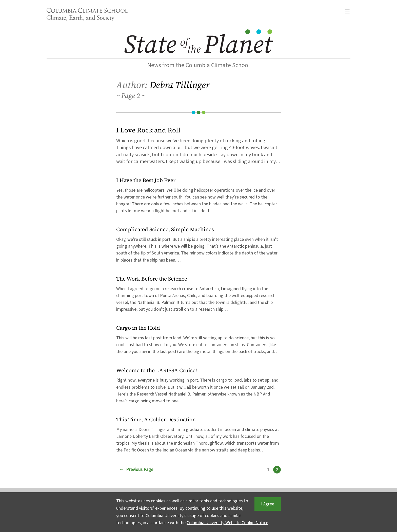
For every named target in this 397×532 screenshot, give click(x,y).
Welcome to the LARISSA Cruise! (157, 371)
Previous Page (136, 470)
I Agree (268, 504)
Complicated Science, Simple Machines (165, 230)
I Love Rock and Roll (148, 130)
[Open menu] (347, 11)
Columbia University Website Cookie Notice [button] (227, 523)
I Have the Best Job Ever (146, 180)
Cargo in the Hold (138, 328)
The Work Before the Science (152, 279)
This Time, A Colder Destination (156, 420)
